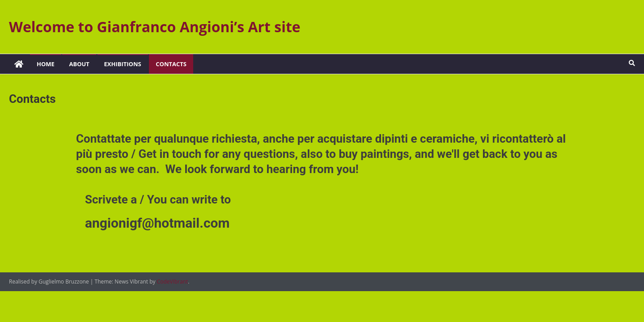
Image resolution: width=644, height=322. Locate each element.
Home (46, 64)
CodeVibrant (173, 282)
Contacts (171, 64)
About (79, 64)
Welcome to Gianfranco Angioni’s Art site (155, 27)
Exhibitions (123, 64)
